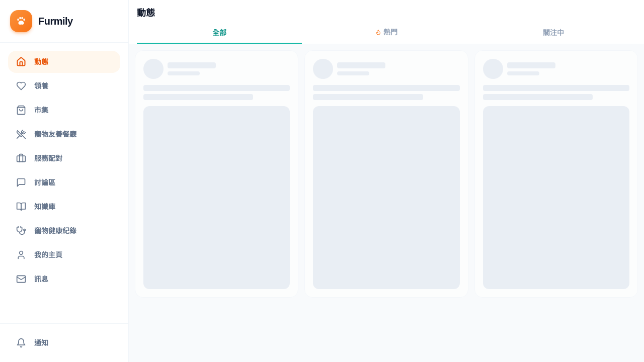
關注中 (553, 33)
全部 (219, 33)
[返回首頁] (64, 21)
